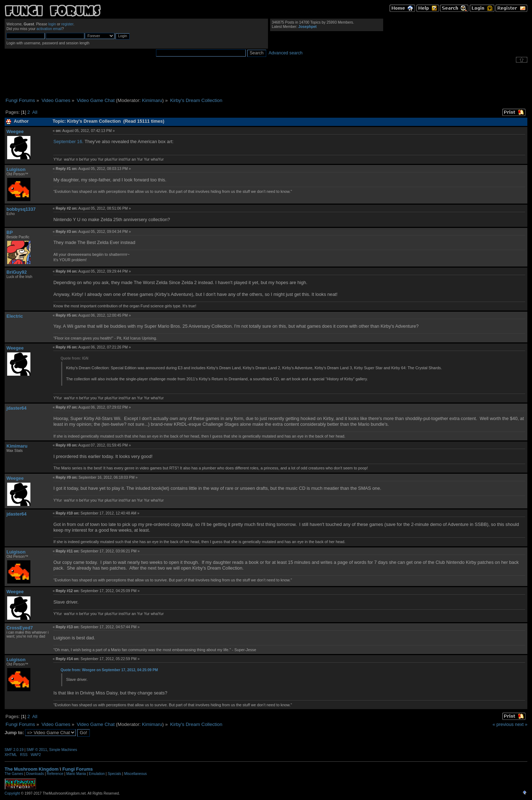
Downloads (35, 774)
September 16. (68, 142)
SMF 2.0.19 (14, 750)
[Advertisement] (266, 80)
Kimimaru (152, 100)
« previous (503, 724)
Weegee (15, 131)
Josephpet (308, 27)
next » (521, 724)
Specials (114, 774)
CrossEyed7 (20, 628)
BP (10, 232)
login (52, 24)
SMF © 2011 (37, 750)
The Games (14, 774)
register (67, 24)
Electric (15, 316)
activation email (49, 29)
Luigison (16, 169)
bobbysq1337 (21, 209)
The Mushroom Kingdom (32, 769)
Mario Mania (76, 774)
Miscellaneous (135, 774)
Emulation (97, 774)
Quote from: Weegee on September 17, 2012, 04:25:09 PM (109, 670)
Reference (55, 774)
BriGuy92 (17, 272)
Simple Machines (63, 750)
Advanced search (286, 53)
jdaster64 (16, 408)
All (35, 112)
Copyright (12, 793)
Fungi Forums (77, 769)
